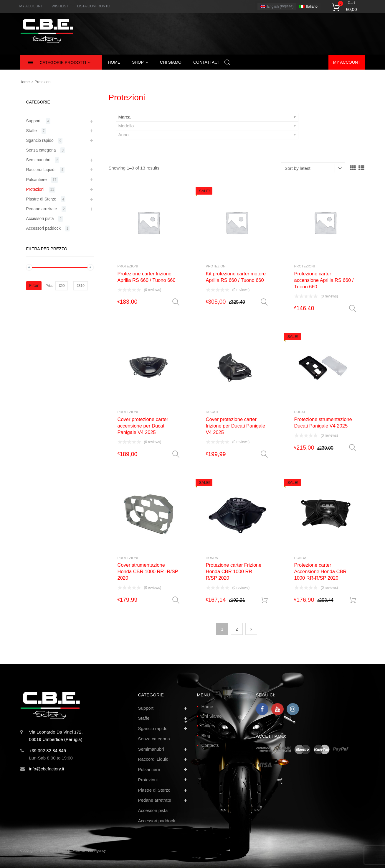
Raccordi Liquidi (41, 170)
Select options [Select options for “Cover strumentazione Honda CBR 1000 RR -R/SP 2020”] (176, 600)
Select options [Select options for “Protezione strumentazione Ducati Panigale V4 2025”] (353, 448)
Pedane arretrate (42, 209)
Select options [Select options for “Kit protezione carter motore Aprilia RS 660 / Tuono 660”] (264, 302)
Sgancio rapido (40, 140)
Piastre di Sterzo (41, 199)
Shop (140, 62)
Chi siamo (171, 62)
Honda (212, 558)
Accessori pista (40, 218)
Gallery (209, 726)
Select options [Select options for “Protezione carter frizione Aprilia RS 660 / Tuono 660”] (176, 302)
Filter (34, 286)
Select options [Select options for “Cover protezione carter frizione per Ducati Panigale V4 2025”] (264, 454)
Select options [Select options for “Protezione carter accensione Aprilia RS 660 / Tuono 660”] (353, 309)
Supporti (34, 121)
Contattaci (206, 62)
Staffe (32, 131)
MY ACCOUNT (31, 6)
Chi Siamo (212, 716)
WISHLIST (60, 6)
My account (347, 62)
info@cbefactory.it (47, 769)
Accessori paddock (43, 228)
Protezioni (128, 266)
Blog (206, 735)
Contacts (210, 745)
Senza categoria (41, 150)
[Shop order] (313, 168)
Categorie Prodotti (65, 63)
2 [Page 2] (237, 629)
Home (114, 62)
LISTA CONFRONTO (94, 6)
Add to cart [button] (264, 600)
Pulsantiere (37, 180)
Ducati (212, 412)
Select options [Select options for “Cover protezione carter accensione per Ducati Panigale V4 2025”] (176, 454)
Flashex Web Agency (89, 851)
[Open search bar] (227, 62)
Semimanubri (38, 160)
